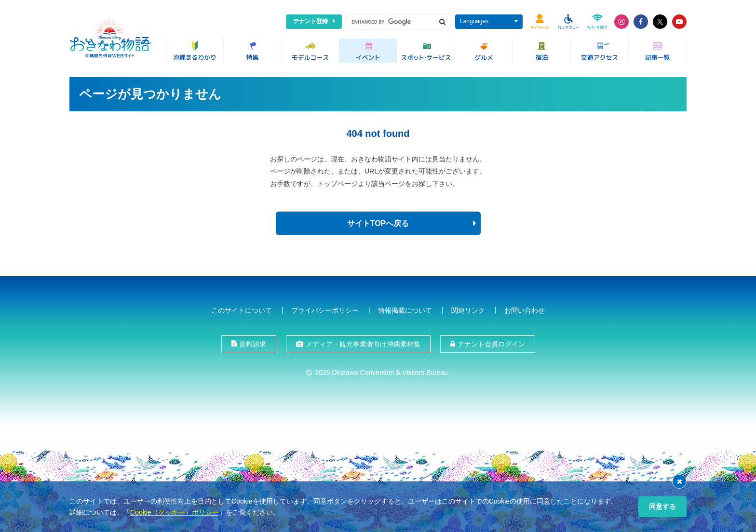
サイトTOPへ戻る (378, 223)
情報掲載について (405, 310)
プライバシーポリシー (325, 310)
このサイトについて (242, 310)
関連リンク (468, 310)
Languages (474, 21)
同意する (662, 506)
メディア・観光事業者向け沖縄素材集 (363, 344)
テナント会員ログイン (491, 344)
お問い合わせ (525, 310)
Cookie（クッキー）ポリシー (175, 512)
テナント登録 (310, 21)
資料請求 (253, 344)
